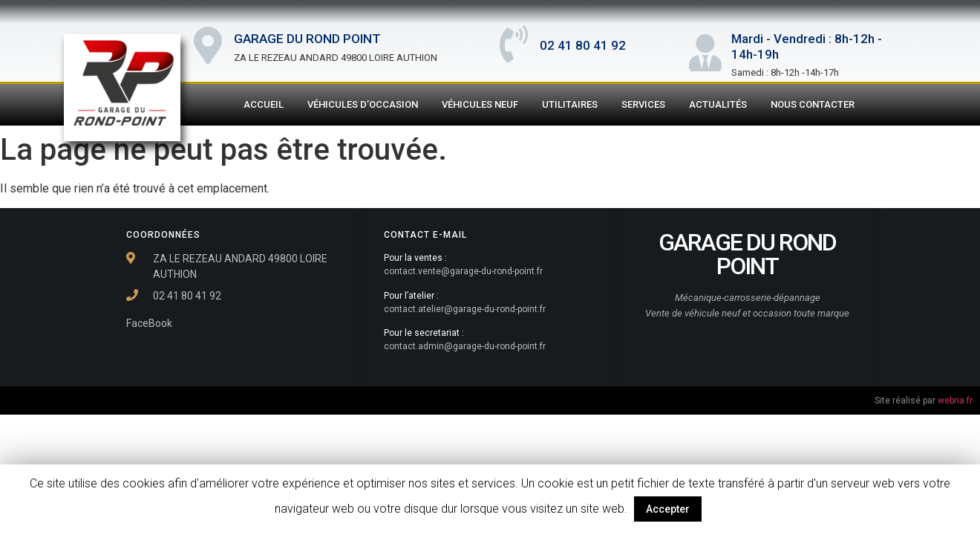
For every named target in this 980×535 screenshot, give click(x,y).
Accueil (264, 104)
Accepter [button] (668, 509)
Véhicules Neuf (480, 104)
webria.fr (955, 401)
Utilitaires (570, 104)
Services (643, 104)
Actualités (718, 104)
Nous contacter (813, 104)
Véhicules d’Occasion (363, 104)
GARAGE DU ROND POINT (307, 39)
